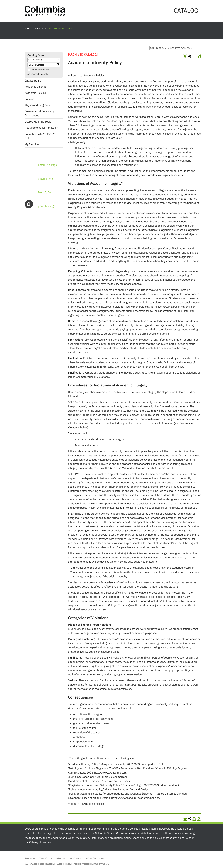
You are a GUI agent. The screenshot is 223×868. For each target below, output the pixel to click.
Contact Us (45, 859)
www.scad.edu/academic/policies (139, 798)
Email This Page (47, 165)
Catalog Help (45, 179)
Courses (29, 99)
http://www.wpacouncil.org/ (111, 773)
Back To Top (45, 192)
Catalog (39, 28)
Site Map (30, 859)
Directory (75, 859)
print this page (47, 206)
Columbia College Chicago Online (40, 136)
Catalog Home (33, 81)
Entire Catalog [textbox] (35, 59)
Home (27, 28)
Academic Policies (35, 93)
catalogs (33, 864)
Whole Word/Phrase (40, 69)
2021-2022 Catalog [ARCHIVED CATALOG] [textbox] (170, 48)
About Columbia (94, 859)
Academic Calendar (36, 87)
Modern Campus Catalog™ (96, 864)
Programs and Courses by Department (40, 113)
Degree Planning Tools (38, 122)
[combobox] (172, 48)
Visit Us (60, 859)
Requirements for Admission (41, 128)
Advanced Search (38, 74)
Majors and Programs (37, 105)
